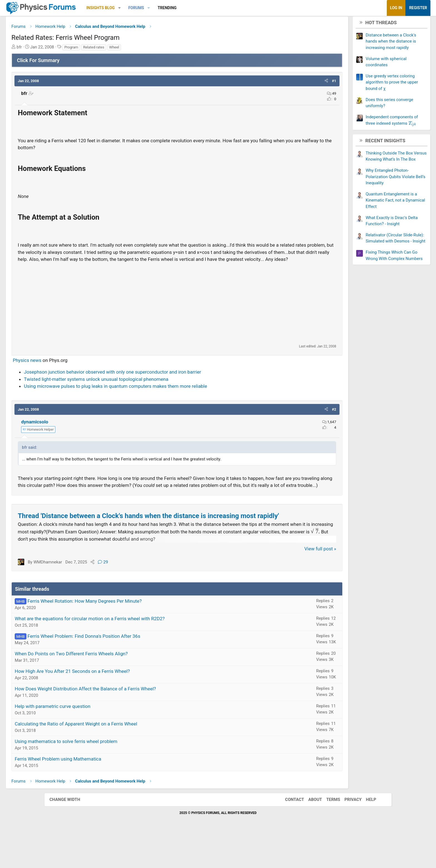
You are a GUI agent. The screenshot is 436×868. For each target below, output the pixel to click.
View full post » (276, 582)
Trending (211, 8)
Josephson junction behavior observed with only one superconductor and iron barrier (157, 381)
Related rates (138, 49)
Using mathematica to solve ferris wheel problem (110, 775)
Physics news (71, 369)
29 (147, 595)
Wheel (158, 49)
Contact (289, 833)
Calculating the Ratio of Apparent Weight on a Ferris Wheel (120, 757)
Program (115, 49)
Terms (328, 833)
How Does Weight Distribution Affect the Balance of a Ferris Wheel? (130, 722)
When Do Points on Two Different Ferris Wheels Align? (115, 687)
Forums (180, 8)
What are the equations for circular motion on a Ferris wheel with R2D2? (134, 652)
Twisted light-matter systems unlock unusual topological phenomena (140, 388)
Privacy (348, 833)
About (310, 833)
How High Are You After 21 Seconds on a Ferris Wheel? (117, 705)
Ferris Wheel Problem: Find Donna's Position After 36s (128, 670)
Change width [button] (70, 833)
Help (366, 833)
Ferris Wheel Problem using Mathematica (102, 792)
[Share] (137, 595)
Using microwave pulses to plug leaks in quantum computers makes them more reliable (160, 395)
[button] (164, 8)
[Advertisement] (177, 312)
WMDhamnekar (92, 595)
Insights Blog (145, 8)
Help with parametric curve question (97, 740)
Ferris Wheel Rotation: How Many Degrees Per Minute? (129, 634)
